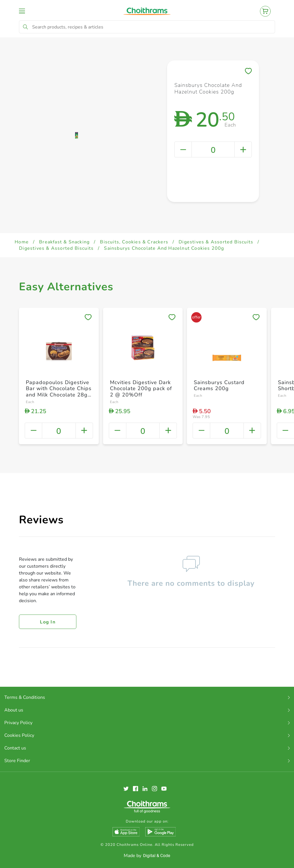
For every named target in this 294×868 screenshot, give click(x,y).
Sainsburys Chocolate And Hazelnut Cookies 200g (164, 248)
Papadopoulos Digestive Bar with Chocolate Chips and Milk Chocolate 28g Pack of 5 (59, 392)
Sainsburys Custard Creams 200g (219, 386)
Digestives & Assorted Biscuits (216, 242)
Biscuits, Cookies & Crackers (134, 242)
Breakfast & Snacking (64, 242)
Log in (48, 622)
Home (22, 242)
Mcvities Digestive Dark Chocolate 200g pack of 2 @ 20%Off (141, 389)
